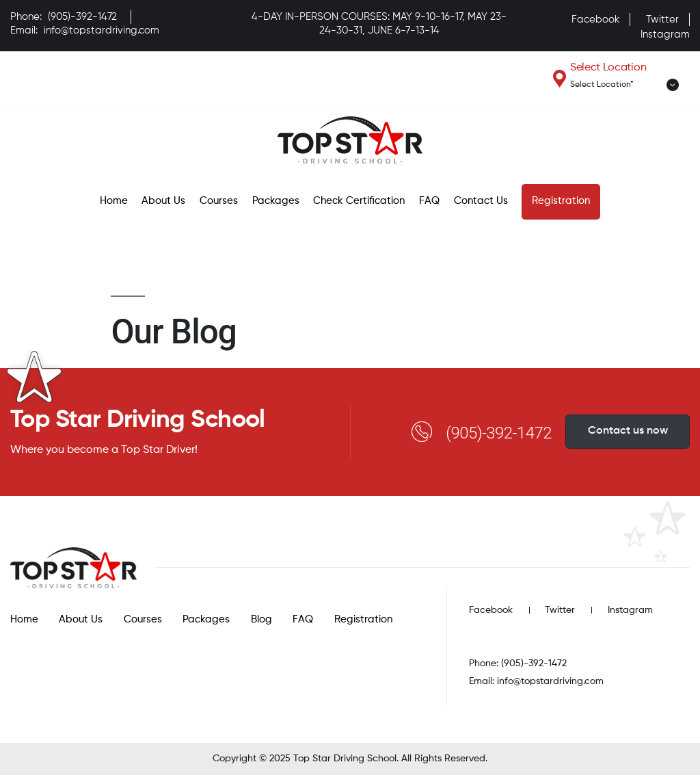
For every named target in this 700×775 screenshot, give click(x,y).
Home (114, 201)
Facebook (595, 19)
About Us (163, 201)
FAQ (429, 201)
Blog (261, 619)
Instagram (665, 35)
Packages (276, 201)
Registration (561, 201)
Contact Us (481, 201)
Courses (219, 201)
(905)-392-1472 (82, 17)
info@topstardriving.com (102, 30)
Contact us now (628, 431)
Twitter (662, 19)
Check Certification (359, 201)
